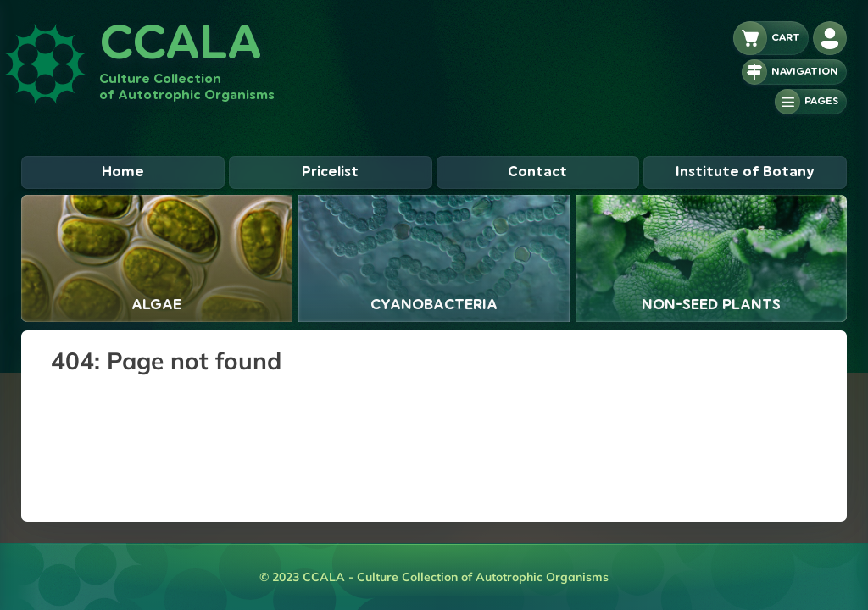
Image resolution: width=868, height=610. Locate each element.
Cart (786, 37)
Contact (537, 172)
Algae (156, 305)
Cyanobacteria (434, 305)
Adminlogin (836, 38)
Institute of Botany (745, 172)
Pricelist (330, 172)
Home (123, 172)
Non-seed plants (711, 305)
